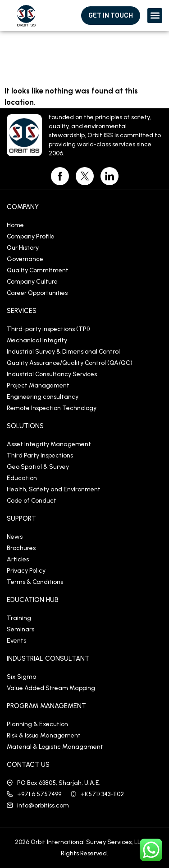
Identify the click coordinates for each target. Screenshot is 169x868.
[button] (155, 16)
